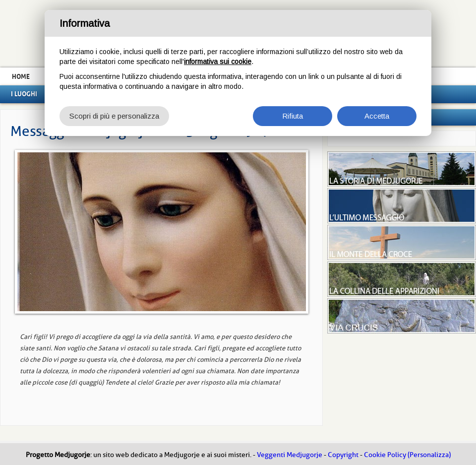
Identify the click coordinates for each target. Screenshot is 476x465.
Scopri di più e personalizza (114, 116)
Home (21, 76)
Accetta (377, 116)
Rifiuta (293, 116)
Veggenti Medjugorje (290, 455)
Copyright (343, 455)
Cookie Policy (385, 455)
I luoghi (24, 94)
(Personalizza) (429, 455)
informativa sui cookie (218, 62)
